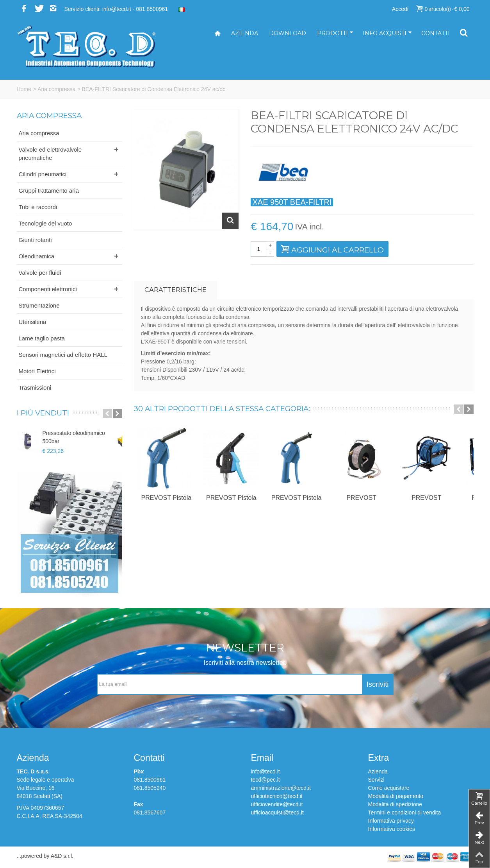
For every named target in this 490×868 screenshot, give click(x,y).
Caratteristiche (176, 290)
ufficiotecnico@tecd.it (277, 796)
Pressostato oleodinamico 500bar (74, 437)
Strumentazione (39, 305)
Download (288, 33)
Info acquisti (387, 33)
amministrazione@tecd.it (281, 788)
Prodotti (335, 33)
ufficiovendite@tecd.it (277, 804)
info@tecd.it (265, 771)
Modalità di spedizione (395, 804)
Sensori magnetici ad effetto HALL (63, 355)
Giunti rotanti (35, 240)
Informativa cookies (392, 829)
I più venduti (43, 413)
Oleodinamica (37, 256)
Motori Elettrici (37, 371)
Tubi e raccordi (38, 207)
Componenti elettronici (48, 289)
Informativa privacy (391, 821)
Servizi (376, 780)
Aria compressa (56, 89)
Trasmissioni (35, 387)
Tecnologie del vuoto (45, 223)
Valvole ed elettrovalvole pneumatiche (50, 154)
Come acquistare (389, 788)
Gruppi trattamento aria (49, 191)
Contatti (436, 33)
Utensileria (33, 322)
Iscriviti (378, 684)
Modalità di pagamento (396, 796)
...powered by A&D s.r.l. (45, 856)
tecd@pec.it (265, 780)
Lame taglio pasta (42, 338)
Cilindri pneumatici (43, 174)
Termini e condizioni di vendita (405, 813)
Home (24, 89)
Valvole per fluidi (40, 273)
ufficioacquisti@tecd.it (277, 813)
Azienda (245, 33)
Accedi (400, 9)
